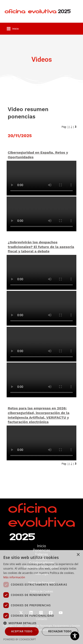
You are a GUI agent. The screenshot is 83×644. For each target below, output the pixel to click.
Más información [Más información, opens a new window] (14, 577)
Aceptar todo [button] (22, 631)
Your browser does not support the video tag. (41, 178)
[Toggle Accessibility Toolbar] (75, 636)
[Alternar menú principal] (13, 29)
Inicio (41, 546)
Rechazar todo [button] (60, 631)
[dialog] (41, 597)
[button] (41, 623)
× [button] (78, 555)
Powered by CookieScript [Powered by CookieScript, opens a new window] (20, 639)
